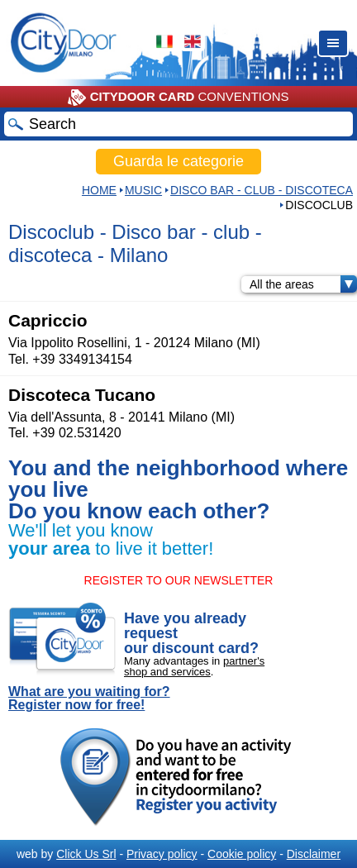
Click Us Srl (86, 854)
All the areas (303, 284)
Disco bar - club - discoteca (262, 190)
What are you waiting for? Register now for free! (89, 699)
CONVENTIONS (178, 98)
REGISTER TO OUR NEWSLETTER (179, 580)
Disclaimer (314, 854)
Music (143, 190)
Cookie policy (242, 854)
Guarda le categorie (178, 161)
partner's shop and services (194, 666)
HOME (99, 190)
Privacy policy (162, 854)
